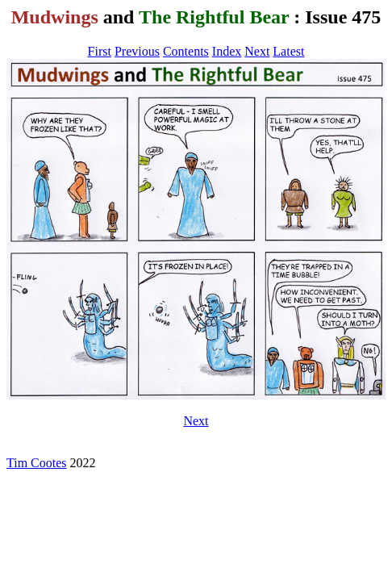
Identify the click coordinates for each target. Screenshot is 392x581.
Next (257, 51)
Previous (137, 51)
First (100, 51)
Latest (288, 51)
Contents (186, 51)
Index (227, 51)
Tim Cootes (37, 463)
